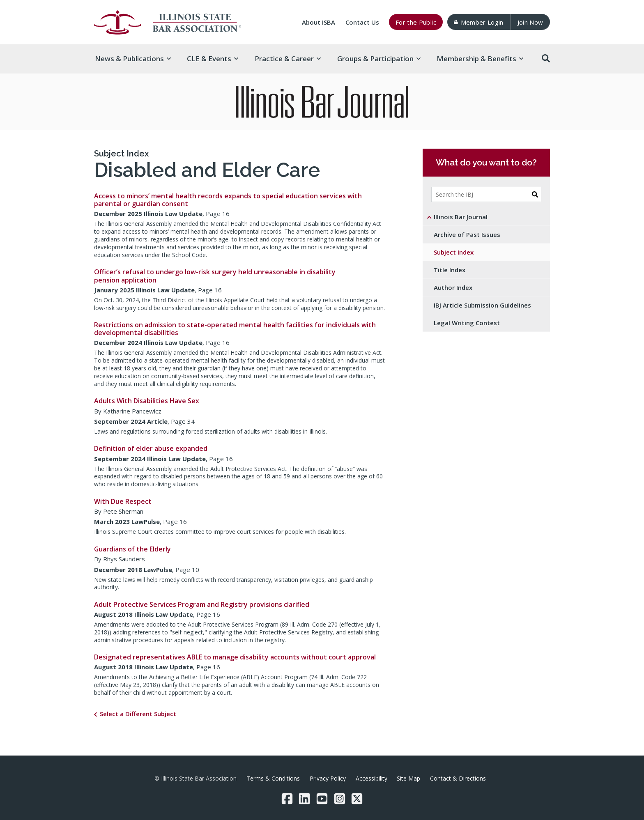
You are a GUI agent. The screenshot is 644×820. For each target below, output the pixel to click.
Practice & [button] (288, 59)
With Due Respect (123, 501)
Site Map (408, 778)
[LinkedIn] (304, 799)
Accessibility (371, 778)
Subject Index (121, 154)
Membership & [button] (480, 59)
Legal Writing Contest (467, 323)
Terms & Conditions (273, 778)
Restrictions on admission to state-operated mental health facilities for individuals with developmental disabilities (235, 329)
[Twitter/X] (357, 799)
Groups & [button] (379, 59)
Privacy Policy (328, 778)
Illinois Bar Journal (461, 217)
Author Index (453, 287)
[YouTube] (322, 799)
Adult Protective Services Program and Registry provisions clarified (202, 604)
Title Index (450, 270)
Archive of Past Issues (467, 234)
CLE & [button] (213, 59)
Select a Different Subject (138, 714)
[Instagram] (340, 799)
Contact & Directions (458, 778)
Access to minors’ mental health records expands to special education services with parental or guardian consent (228, 200)
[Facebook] (287, 799)
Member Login (478, 22)
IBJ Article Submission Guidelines (482, 305)
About (319, 22)
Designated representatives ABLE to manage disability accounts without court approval (235, 657)
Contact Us (362, 22)
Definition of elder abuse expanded (151, 448)
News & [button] (133, 59)
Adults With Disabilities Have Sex (147, 401)
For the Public (416, 22)
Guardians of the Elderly (132, 549)
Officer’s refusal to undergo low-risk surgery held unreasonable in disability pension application (215, 276)
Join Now (530, 22)
